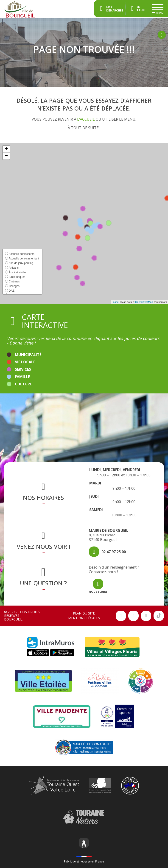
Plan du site (84, 613)
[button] (6, 149)
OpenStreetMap (144, 302)
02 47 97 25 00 (114, 552)
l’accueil (86, 119)
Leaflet (116, 302)
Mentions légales (84, 618)
